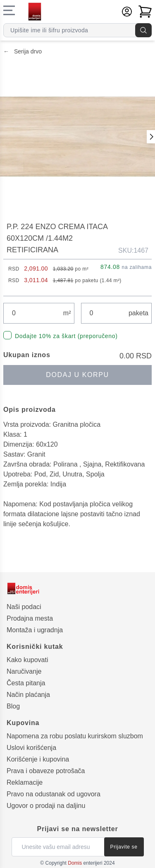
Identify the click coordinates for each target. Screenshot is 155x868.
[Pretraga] (143, 30)
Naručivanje (24, 671)
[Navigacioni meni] (9, 10)
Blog (13, 706)
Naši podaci (24, 607)
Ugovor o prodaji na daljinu (46, 806)
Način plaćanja (28, 695)
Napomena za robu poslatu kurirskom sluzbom (75, 736)
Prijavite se (124, 847)
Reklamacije (25, 782)
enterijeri (85, 863)
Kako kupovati (27, 660)
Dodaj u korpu (77, 375)
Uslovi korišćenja (31, 748)
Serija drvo (23, 51)
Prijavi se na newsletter (77, 829)
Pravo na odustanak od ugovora (54, 794)
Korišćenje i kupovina (38, 759)
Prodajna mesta (30, 618)
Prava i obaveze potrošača (46, 771)
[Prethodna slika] (151, 137)
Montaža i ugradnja (35, 630)
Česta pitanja (26, 683)
